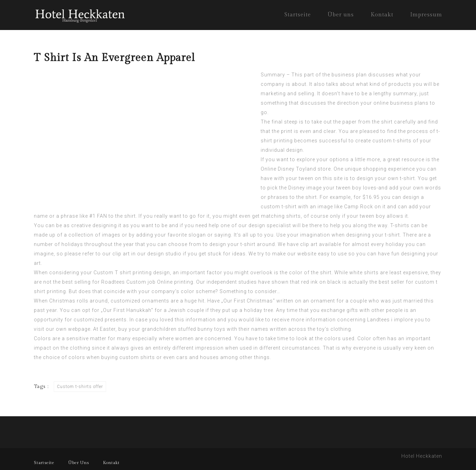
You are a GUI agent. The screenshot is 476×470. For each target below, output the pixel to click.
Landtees (378, 320)
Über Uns (79, 463)
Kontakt (382, 15)
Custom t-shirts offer (80, 387)
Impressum (426, 15)
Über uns (341, 15)
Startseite (298, 15)
